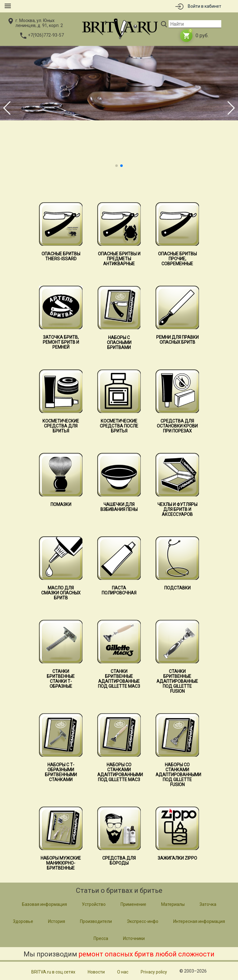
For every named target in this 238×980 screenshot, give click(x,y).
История (57, 921)
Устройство (94, 904)
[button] (117, 166)
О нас (123, 972)
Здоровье (23, 921)
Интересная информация (199, 921)
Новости (96, 972)
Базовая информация (44, 904)
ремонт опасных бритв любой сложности (147, 954)
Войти (205, 6)
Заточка (208, 904)
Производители (96, 921)
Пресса (101, 938)
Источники (134, 938)
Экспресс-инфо (143, 921)
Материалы (173, 904)
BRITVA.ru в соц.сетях (53, 972)
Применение (133, 904)
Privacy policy (154, 972)
